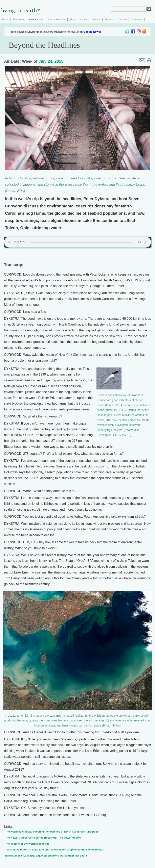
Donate (123, 20)
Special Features (56, 20)
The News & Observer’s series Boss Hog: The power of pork (43, 838)
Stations (84, 20)
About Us (109, 20)
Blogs (73, 20)
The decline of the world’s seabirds (27, 844)
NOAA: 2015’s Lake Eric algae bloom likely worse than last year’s (46, 856)
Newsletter (137, 20)
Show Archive (36, 20)
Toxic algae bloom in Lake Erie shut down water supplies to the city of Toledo (54, 850)
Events (97, 20)
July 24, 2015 (51, 61)
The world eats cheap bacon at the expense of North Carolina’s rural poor (52, 832)
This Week (18, 20)
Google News (92, 32)
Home (5, 20)
